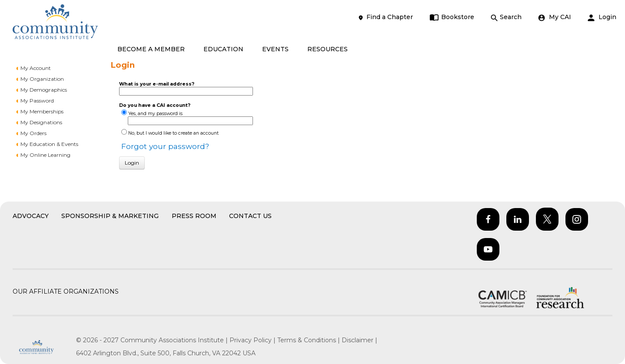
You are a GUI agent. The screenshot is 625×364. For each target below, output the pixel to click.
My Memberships (42, 111)
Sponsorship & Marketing (110, 216)
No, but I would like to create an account (173, 133)
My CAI (555, 17)
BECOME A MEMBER (151, 49)
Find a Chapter (385, 17)
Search (506, 17)
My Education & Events (49, 144)
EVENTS (275, 49)
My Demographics (44, 90)
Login (602, 17)
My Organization (42, 79)
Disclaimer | (359, 340)
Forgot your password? (165, 146)
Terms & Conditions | (309, 340)
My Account (36, 68)
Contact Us (250, 216)
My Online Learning (45, 155)
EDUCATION (223, 49)
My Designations (41, 122)
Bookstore (452, 17)
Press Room (194, 216)
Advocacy (31, 216)
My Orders (33, 133)
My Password (37, 101)
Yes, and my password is (155, 114)
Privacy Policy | (253, 340)
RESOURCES (327, 49)
